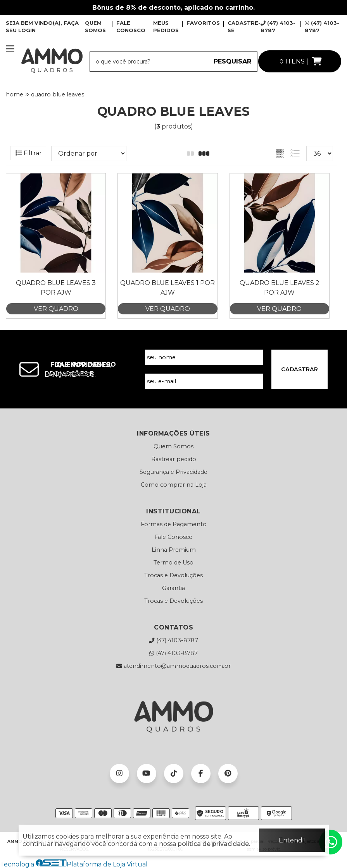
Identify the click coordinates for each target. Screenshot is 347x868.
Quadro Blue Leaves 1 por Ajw (167, 287)
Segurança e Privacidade (173, 472)
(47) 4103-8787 (173, 640)
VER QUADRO (56, 309)
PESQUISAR (232, 61)
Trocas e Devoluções (173, 575)
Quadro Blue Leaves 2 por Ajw (280, 287)
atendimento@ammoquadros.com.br (173, 666)
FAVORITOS (203, 23)
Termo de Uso (173, 563)
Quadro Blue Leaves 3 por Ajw (56, 287)
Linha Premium (174, 550)
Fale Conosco (173, 537)
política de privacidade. (214, 844)
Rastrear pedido (174, 459)
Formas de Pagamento (174, 524)
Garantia (173, 588)
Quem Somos (173, 446)
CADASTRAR (300, 369)
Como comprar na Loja (174, 485)
